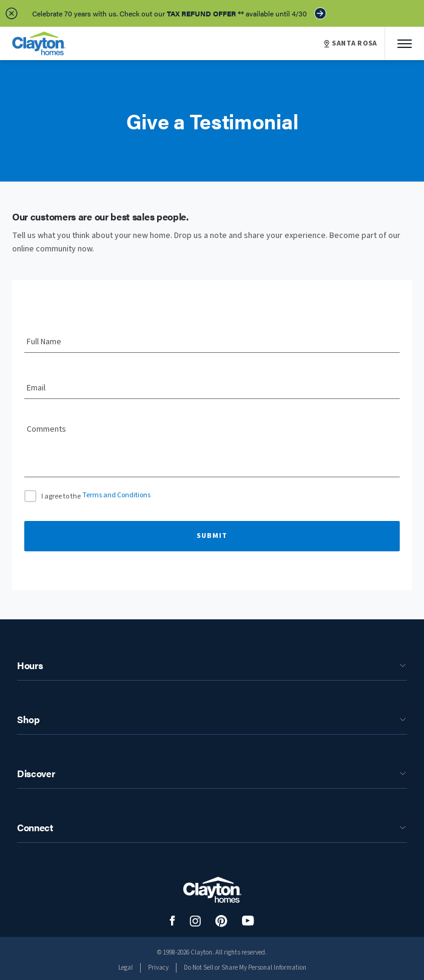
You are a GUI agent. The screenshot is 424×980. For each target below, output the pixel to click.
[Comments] (212, 455)
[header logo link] (39, 43)
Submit (212, 536)
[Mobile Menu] (405, 43)
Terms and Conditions (116, 495)
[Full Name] (212, 342)
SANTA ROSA (351, 44)
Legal (126, 968)
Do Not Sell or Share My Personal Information (245, 968)
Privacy (158, 968)
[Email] (212, 389)
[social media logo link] (173, 921)
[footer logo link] (212, 890)
